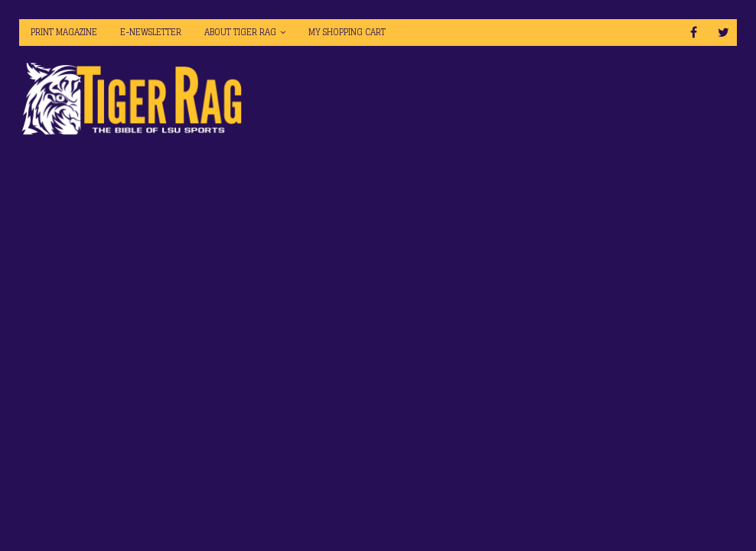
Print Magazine (64, 32)
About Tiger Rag (240, 32)
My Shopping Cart (347, 32)
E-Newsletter (151, 32)
